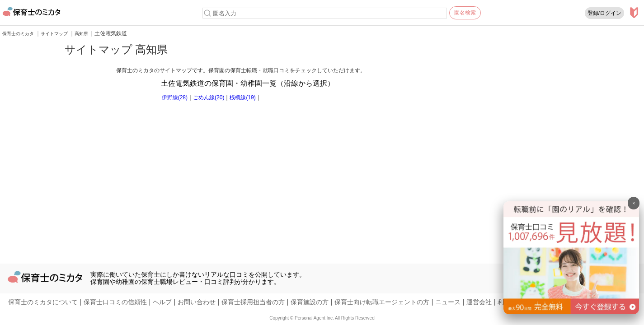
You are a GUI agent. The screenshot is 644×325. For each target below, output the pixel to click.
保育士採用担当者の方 (253, 302)
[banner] (571, 312)
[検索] (207, 13)
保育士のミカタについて (43, 302)
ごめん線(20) (209, 97)
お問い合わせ (197, 302)
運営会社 (479, 302)
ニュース (448, 302)
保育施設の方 (310, 302)
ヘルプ (162, 302)
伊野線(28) (175, 97)
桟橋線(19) (242, 97)
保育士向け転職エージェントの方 (382, 302)
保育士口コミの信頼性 (115, 302)
